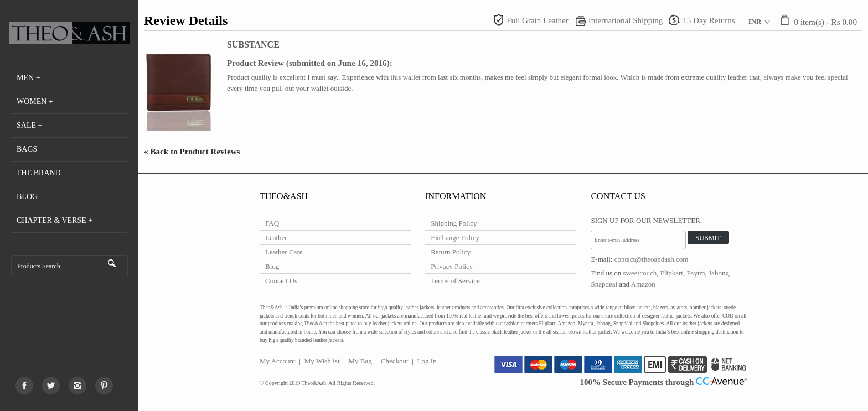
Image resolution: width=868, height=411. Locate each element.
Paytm (696, 273)
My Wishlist (322, 361)
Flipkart (672, 273)
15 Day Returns (709, 20)
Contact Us (281, 281)
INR (755, 21)
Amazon (643, 284)
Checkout (395, 361)
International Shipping (626, 20)
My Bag (360, 361)
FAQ (272, 223)
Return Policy (451, 252)
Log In (427, 361)
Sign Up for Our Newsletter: (646, 220)
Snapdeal (604, 284)
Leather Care (284, 252)
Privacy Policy (452, 266)
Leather (276, 238)
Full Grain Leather (538, 20)
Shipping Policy (454, 223)
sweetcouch (640, 273)
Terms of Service (455, 281)
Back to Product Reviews (192, 151)
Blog (272, 266)
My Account (278, 361)
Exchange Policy (455, 238)
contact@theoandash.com (652, 259)
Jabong (719, 273)
